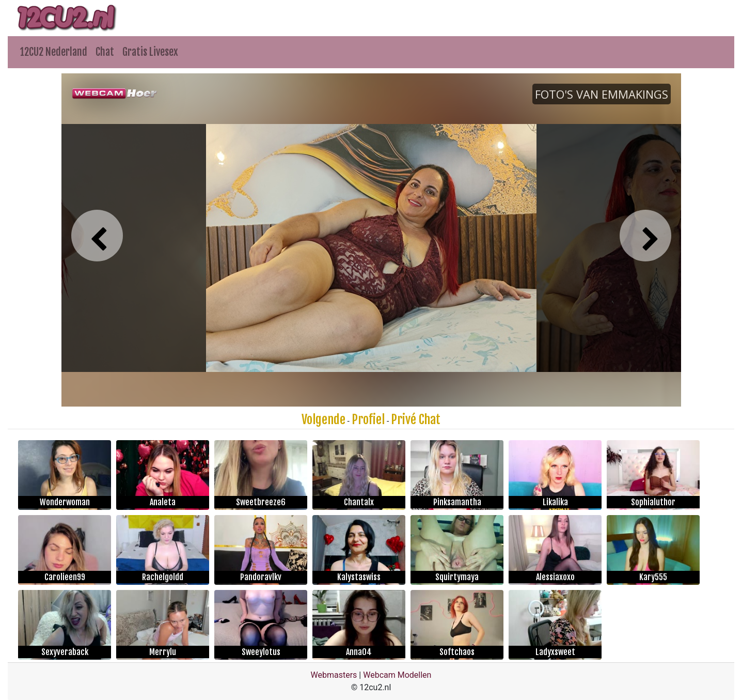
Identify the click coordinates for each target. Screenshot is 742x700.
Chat (105, 52)
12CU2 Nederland (54, 52)
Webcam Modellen (397, 675)
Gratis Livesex (150, 52)
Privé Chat (416, 419)
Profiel (368, 419)
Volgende (323, 419)
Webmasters (334, 675)
